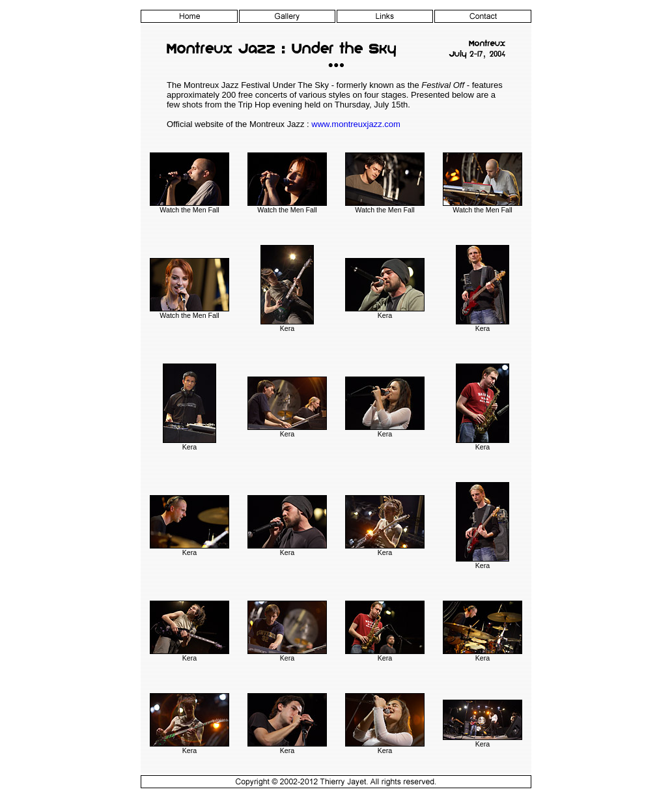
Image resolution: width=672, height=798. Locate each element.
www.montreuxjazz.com (356, 124)
